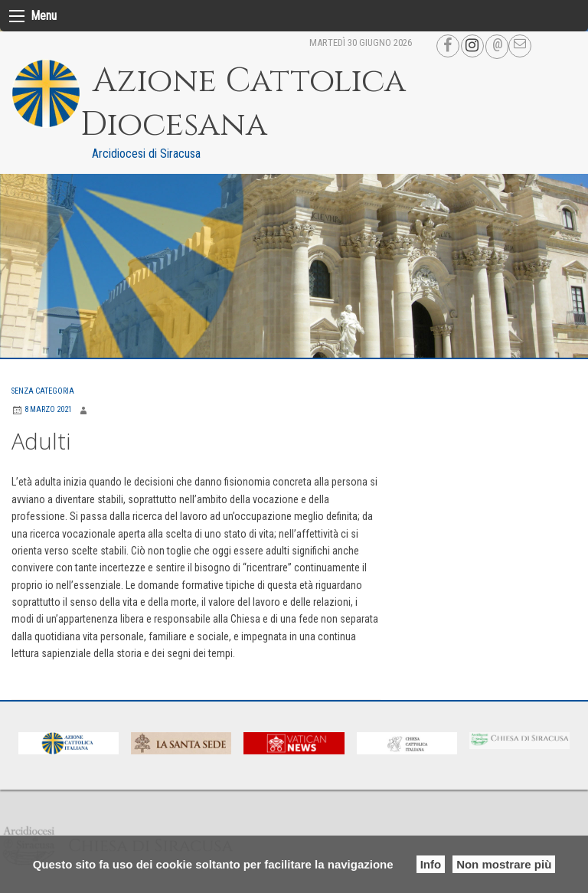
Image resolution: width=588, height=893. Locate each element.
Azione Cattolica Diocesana (243, 103)
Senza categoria (43, 391)
